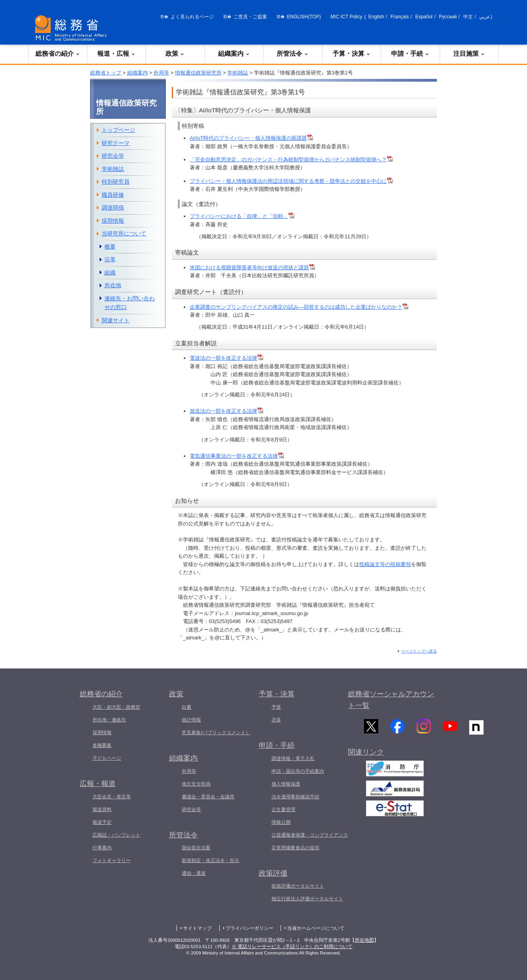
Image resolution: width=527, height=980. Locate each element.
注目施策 (469, 54)
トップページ (118, 130)
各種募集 (102, 745)
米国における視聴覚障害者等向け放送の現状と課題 (252, 268)
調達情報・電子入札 (293, 759)
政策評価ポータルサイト (298, 886)
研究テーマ (116, 143)
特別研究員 (116, 182)
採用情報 (113, 221)
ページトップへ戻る (419, 651)
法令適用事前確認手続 (295, 797)
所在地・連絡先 (109, 720)
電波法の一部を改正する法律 (226, 358)
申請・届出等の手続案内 (298, 771)
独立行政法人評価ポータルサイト (307, 899)
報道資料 (102, 809)
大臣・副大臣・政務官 (116, 707)
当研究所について (124, 233)
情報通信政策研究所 (198, 73)
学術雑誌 (238, 73)
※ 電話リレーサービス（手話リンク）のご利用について (292, 947)
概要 (110, 247)
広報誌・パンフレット (116, 835)
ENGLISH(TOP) (304, 17)
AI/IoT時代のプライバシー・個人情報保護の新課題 (251, 138)
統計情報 (191, 720)
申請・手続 (410, 54)
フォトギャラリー (112, 860)
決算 (276, 720)
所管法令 (293, 54)
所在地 (113, 285)
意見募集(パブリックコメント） (216, 733)
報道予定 (102, 822)
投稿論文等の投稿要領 (385, 564)
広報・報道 (98, 784)
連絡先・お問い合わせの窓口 (130, 303)
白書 (187, 707)
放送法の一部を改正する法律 (223, 411)
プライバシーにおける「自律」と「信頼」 (242, 216)
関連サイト (116, 320)
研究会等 (113, 156)
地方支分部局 (196, 784)
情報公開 (281, 822)
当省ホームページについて (316, 928)
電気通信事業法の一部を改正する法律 (234, 456)
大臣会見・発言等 (112, 797)
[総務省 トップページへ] (73, 28)
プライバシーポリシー (250, 928)
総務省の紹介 (58, 54)
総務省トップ (106, 73)
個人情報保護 (286, 784)
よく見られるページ (192, 17)
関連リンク (366, 756)
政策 (175, 54)
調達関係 (113, 208)
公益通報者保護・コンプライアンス (310, 835)
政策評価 (273, 873)
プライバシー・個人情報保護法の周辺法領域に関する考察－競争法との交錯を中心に (291, 181)
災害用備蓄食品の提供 (295, 848)
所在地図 (364, 940)
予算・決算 (352, 54)
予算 (276, 707)
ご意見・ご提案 (250, 17)
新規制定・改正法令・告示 (210, 860)
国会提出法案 (196, 848)
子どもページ (107, 758)
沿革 (110, 259)
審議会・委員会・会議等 (208, 797)
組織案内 (234, 54)
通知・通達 (194, 873)
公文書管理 (283, 809)
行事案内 (102, 848)
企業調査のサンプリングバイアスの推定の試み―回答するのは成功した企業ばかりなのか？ (299, 307)
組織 (110, 272)
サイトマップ (197, 928)
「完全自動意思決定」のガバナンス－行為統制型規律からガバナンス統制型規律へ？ (291, 160)
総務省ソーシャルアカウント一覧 (391, 700)
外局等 (161, 73)
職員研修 (113, 195)
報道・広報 (116, 54)
